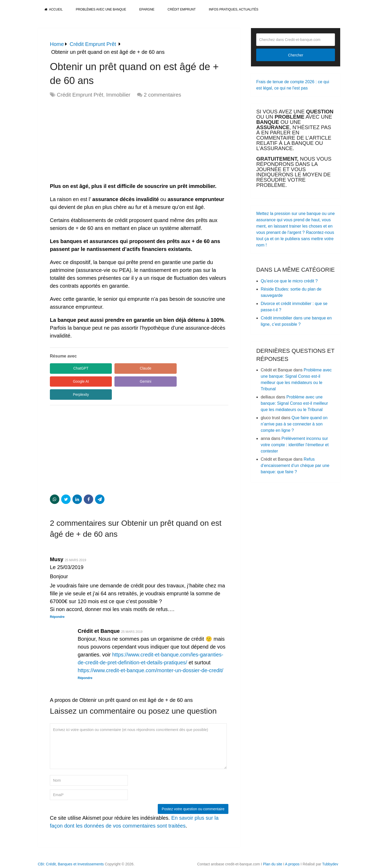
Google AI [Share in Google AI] (173, 369)
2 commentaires (162, 95)
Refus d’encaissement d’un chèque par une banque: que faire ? (295, 465)
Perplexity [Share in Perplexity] (123, 382)
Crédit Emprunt (182, 9)
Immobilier (118, 95)
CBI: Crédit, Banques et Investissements (71, 851)
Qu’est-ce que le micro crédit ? (289, 281)
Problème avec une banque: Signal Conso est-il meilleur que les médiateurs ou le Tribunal (294, 403)
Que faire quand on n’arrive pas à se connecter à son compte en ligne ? (294, 424)
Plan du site (273, 851)
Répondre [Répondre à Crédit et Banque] (85, 665)
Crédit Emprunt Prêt (80, 95)
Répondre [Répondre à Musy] (57, 604)
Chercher (296, 55)
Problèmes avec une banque (101, 9)
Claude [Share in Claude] (123, 369)
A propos (292, 851)
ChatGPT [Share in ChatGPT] (73, 369)
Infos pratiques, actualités (233, 9)
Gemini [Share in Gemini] (73, 382)
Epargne (147, 9)
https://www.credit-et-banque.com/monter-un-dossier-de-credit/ (151, 657)
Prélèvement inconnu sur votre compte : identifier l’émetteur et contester (295, 445)
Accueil (54, 9)
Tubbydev (330, 851)
